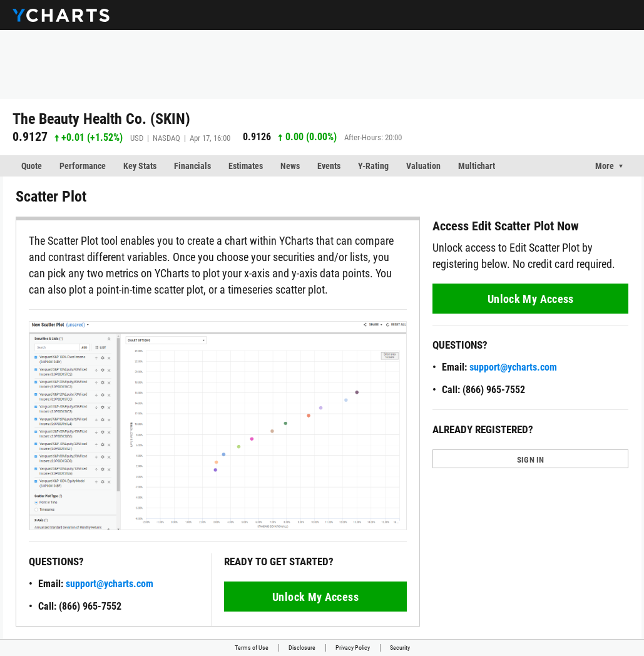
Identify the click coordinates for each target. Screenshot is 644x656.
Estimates (246, 166)
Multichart (477, 166)
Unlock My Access (315, 597)
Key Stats (140, 166)
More (605, 166)
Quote (32, 166)
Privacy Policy (353, 648)
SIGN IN (531, 460)
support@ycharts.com (110, 584)
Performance (83, 166)
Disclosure (302, 648)
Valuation (423, 166)
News (290, 166)
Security (400, 648)
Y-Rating (373, 166)
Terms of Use (252, 648)
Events (329, 166)
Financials (192, 166)
